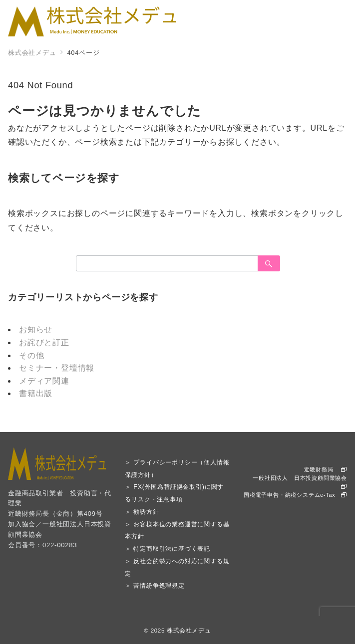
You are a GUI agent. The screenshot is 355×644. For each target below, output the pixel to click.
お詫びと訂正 (44, 342)
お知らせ (36, 329)
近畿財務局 (326, 469)
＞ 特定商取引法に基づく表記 (168, 549)
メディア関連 (44, 381)
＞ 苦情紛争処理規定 (155, 586)
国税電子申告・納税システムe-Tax (295, 495)
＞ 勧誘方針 (142, 512)
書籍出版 (36, 393)
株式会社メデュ (189, 630)
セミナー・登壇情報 (57, 368)
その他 (31, 355)
